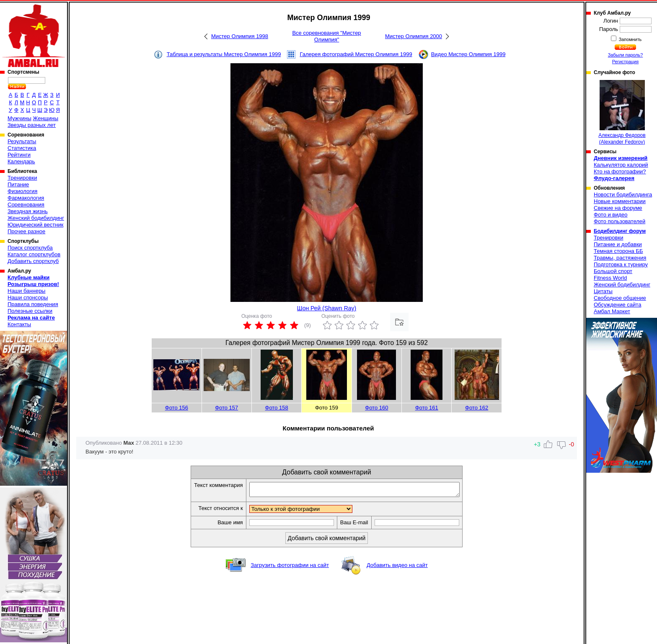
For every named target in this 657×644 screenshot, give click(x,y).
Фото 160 (376, 408)
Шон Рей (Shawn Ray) (327, 308)
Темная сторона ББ (618, 251)
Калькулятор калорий (621, 165)
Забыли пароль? (626, 55)
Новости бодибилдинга (623, 194)
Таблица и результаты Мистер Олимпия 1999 (224, 54)
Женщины (45, 118)
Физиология (22, 191)
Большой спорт (613, 271)
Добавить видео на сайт (397, 568)
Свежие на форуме (618, 208)
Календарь (21, 161)
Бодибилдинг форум (620, 231)
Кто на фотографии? (620, 171)
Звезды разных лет (32, 125)
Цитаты (603, 291)
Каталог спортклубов (34, 254)
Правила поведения (33, 304)
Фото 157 (226, 408)
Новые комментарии (620, 201)
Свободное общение (620, 298)
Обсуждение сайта (617, 305)
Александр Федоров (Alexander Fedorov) (622, 112)
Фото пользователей (619, 221)
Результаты (22, 141)
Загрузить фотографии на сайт (290, 568)
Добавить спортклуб (33, 261)
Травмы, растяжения (620, 258)
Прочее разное (26, 231)
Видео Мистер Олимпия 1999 (468, 54)
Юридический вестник (35, 225)
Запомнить (630, 39)
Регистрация (625, 62)
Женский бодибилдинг (36, 218)
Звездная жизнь (28, 211)
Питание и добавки (618, 244)
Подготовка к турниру (621, 264)
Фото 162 (477, 408)
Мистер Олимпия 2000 (414, 36)
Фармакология (26, 198)
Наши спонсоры (28, 298)
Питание (18, 184)
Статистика (22, 148)
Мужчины (19, 118)
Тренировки (22, 178)
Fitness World (610, 278)
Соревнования (26, 205)
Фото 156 (177, 408)
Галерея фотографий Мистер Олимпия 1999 (356, 54)
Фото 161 (427, 408)
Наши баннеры (26, 291)
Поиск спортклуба (30, 248)
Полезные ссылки (30, 311)
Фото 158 (277, 408)
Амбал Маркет (612, 311)
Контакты (19, 324)
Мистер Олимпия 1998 (240, 36)
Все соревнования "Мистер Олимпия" (326, 36)
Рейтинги (19, 155)
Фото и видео (611, 215)
